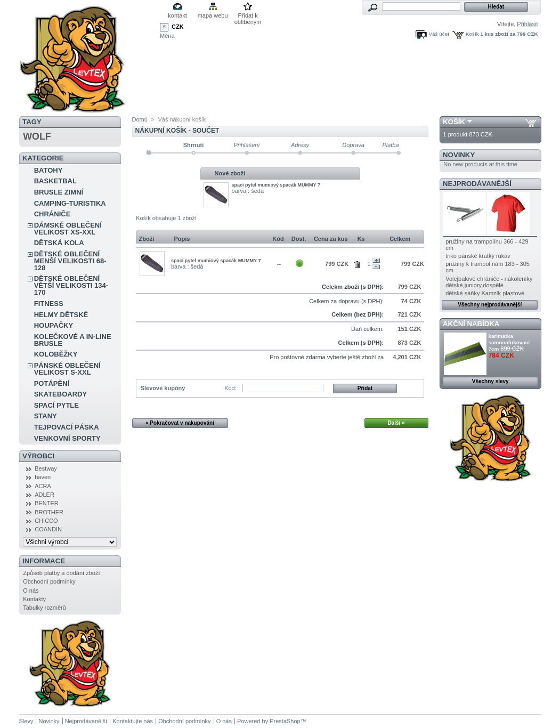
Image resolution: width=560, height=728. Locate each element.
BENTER (47, 503)
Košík (472, 34)
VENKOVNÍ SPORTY (67, 438)
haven (43, 477)
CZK (178, 27)
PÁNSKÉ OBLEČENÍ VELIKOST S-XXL (67, 369)
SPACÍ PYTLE (56, 405)
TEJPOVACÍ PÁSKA (67, 427)
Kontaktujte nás (133, 721)
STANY (46, 416)
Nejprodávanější (477, 184)
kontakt (177, 15)
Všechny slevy (490, 381)
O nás (31, 591)
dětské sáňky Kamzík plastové (485, 293)
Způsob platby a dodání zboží (61, 573)
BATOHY (48, 170)
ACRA (43, 486)
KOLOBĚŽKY (56, 354)
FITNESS (49, 304)
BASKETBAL (55, 181)
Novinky (459, 155)
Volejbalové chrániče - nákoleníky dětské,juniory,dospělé (489, 282)
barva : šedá (248, 191)
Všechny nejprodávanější (490, 305)
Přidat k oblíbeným (248, 16)
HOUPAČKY (54, 325)
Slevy (26, 721)
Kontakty (34, 599)
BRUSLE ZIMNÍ (59, 192)
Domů (140, 119)
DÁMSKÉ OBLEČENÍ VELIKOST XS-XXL (68, 229)
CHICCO (46, 521)
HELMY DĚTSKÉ (61, 315)
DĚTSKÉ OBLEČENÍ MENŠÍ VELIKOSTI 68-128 (70, 261)
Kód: (230, 388)
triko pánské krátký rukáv (478, 256)
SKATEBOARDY (60, 394)
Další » (396, 423)
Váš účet (439, 34)
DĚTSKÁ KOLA (59, 243)
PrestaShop (285, 721)
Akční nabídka (471, 324)
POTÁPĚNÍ (52, 383)
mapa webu (213, 15)
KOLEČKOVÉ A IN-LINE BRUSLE (73, 340)
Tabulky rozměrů (44, 608)
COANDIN (48, 529)
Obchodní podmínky (49, 581)
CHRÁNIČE (52, 214)
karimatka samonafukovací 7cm (509, 342)
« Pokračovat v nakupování (180, 423)
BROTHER (49, 512)
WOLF (37, 136)
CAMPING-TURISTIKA (70, 203)
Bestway (46, 468)
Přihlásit (527, 24)
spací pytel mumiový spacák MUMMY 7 (276, 185)
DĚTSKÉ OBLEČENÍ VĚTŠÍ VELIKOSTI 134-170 (71, 285)
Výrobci (38, 456)
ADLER (44, 495)
